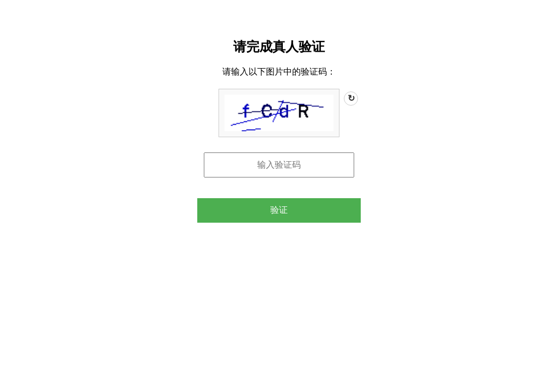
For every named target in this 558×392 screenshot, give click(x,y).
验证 (279, 210)
